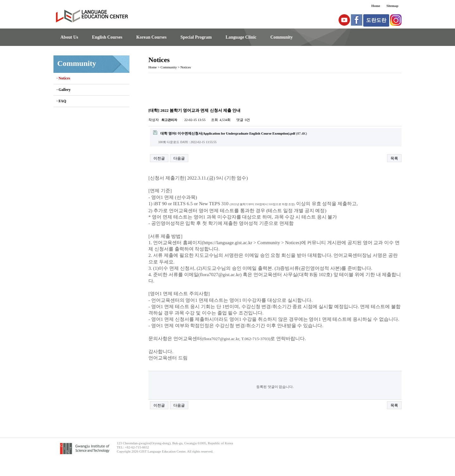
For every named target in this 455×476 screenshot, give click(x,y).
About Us (69, 37)
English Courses (107, 37)
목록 (394, 158)
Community (281, 37)
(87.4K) (230, 133)
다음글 (179, 158)
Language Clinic (241, 37)
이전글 (159, 158)
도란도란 (376, 20)
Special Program (196, 37)
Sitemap (392, 6)
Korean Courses (152, 37)
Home (376, 6)
